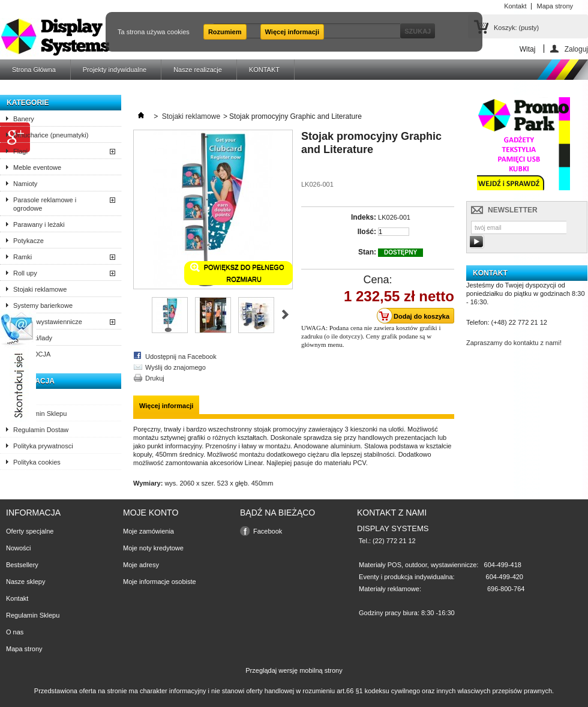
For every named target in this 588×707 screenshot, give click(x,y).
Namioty (25, 184)
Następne (285, 314)
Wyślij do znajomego (175, 367)
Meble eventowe (37, 167)
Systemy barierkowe (43, 305)
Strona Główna (34, 70)
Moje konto (151, 513)
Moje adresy (141, 565)
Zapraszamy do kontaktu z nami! (514, 343)
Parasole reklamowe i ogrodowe (45, 204)
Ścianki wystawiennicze (48, 322)
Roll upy (25, 273)
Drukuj (155, 378)
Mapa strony (24, 649)
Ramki (22, 257)
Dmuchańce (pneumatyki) (51, 135)
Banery (24, 119)
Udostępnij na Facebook (181, 357)
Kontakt (17, 598)
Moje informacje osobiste (160, 582)
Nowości (19, 548)
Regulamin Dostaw (41, 430)
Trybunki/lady (33, 338)
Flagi (20, 151)
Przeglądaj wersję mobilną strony (294, 670)
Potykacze (28, 241)
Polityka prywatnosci (43, 446)
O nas (22, 397)
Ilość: (367, 232)
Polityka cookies (37, 462)
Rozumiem (225, 32)
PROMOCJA (32, 354)
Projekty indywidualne (115, 70)
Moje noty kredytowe (153, 548)
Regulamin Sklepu (40, 414)
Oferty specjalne (30, 531)
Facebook (268, 531)
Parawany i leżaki (39, 224)
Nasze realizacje (198, 70)
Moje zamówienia (148, 531)
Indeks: (364, 217)
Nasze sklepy (25, 582)
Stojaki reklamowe (40, 289)
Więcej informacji (292, 32)
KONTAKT (264, 70)
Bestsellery (22, 565)
